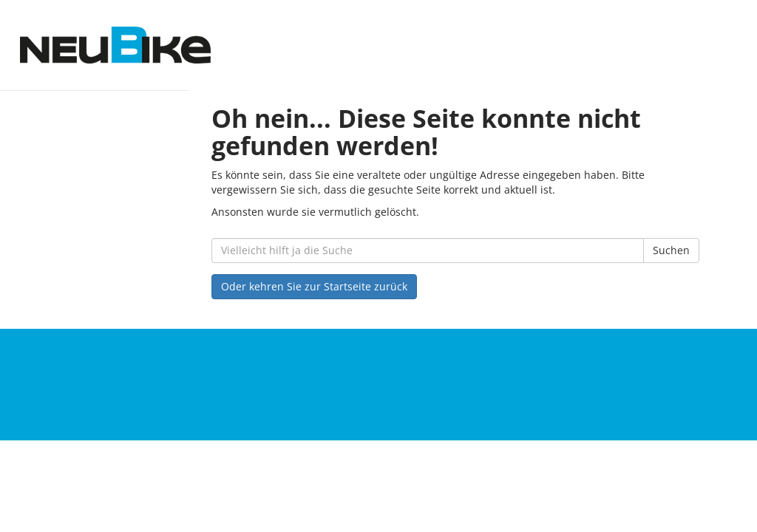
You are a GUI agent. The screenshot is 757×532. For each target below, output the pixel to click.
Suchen (671, 250)
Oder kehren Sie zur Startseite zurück (314, 286)
